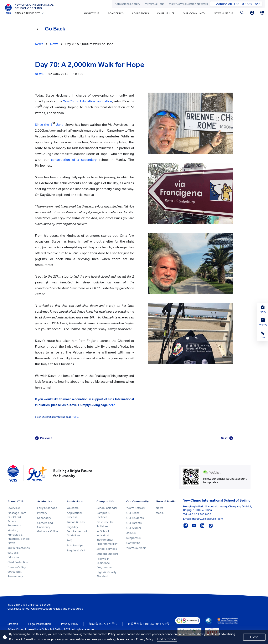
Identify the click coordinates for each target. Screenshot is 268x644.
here (112, 405)
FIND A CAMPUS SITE (28, 13)
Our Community (194, 13)
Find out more (167, 639)
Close (254, 637)
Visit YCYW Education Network (188, 4)
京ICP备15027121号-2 (103, 624)
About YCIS (91, 13)
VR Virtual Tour (154, 4)
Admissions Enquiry (127, 4)
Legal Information (40, 624)
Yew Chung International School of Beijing (34, 6)
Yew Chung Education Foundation (87, 101)
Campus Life (166, 13)
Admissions (140, 13)
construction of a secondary (74, 160)
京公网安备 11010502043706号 (148, 624)
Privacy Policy (70, 624)
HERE (18, 609)
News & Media (224, 13)
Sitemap (13, 624)
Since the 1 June (49, 125)
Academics (116, 13)
